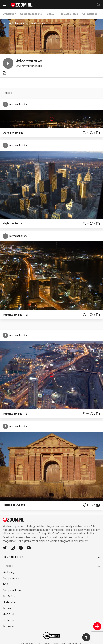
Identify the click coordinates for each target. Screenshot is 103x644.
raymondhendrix (32, 66)
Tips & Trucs (10, 596)
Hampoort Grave (14, 505)
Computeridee (11, 578)
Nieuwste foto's (69, 14)
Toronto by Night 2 (15, 315)
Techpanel (9, 626)
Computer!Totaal (12, 590)
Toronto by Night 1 (15, 414)
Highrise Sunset (13, 223)
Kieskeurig (8, 572)
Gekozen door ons (31, 14)
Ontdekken (9, 14)
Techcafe (8, 608)
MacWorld (8, 614)
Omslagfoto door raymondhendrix (24, 23)
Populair (50, 14)
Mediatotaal (9, 602)
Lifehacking (9, 620)
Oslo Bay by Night (15, 133)
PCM (5, 584)
